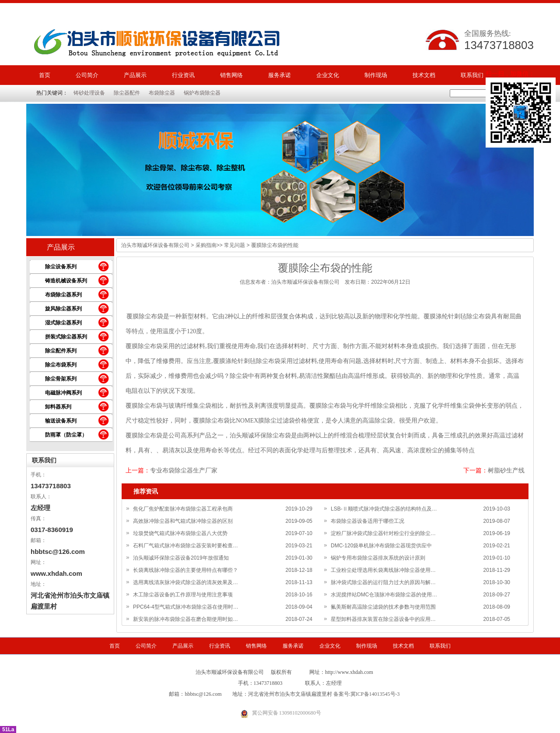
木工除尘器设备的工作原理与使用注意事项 (183, 595)
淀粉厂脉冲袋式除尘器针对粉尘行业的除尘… (383, 533)
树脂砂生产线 (506, 470)
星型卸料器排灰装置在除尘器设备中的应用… (383, 619)
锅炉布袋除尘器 (202, 93)
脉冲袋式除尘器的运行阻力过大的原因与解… (383, 582)
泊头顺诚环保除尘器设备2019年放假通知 (181, 558)
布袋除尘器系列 (63, 295)
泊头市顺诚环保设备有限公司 (155, 245)
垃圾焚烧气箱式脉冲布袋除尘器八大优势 (180, 533)
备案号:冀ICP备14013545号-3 (367, 694)
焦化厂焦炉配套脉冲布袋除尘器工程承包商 (183, 509)
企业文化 (328, 75)
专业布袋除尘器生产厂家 (184, 470)
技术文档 (424, 75)
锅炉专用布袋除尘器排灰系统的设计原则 (378, 558)
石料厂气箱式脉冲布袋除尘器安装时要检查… (185, 546)
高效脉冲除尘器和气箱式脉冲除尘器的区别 (183, 521)
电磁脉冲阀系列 (63, 393)
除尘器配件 (127, 93)
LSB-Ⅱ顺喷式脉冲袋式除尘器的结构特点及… (384, 509)
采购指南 (206, 245)
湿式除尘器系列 (63, 323)
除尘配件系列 (61, 351)
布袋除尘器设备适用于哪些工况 (367, 521)
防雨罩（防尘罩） (66, 435)
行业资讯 (183, 75)
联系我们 (472, 75)
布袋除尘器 (162, 93)
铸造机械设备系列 (66, 281)
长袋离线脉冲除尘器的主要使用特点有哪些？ (185, 570)
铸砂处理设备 (89, 93)
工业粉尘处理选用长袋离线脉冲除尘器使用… (383, 570)
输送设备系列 (61, 421)
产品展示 (135, 75)
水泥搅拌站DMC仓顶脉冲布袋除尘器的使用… (384, 595)
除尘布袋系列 (61, 365)
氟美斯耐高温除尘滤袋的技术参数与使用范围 (383, 607)
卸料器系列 (58, 407)
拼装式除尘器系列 (66, 337)
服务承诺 (280, 75)
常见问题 (234, 245)
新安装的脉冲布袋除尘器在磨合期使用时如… (185, 619)
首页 (45, 75)
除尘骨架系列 (61, 379)
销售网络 (231, 75)
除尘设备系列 (61, 267)
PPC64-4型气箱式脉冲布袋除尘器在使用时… (186, 607)
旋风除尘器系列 (63, 309)
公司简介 (87, 75)
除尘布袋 (151, 316)
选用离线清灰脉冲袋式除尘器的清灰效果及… (185, 582)
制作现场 (376, 75)
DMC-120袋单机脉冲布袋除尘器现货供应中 (381, 546)
